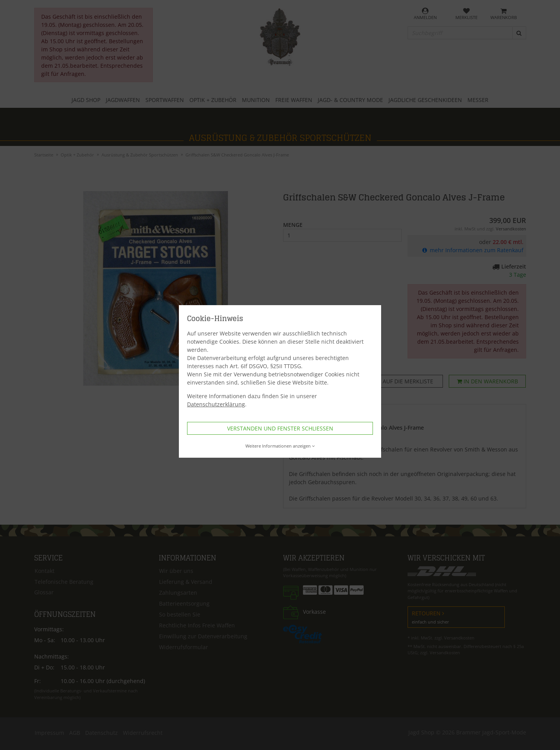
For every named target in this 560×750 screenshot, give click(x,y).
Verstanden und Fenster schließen (280, 428)
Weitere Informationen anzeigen (280, 446)
